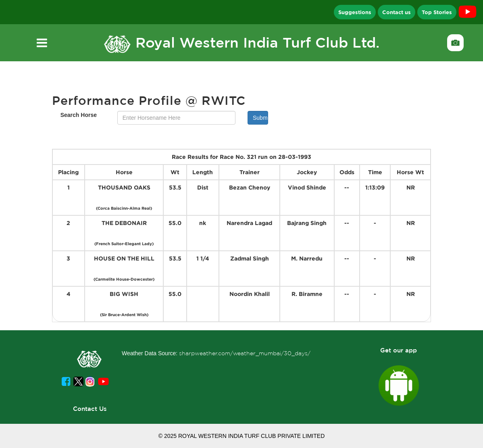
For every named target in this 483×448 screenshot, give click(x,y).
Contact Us (90, 409)
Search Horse (79, 115)
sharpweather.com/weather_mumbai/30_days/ (245, 353)
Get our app (399, 350)
